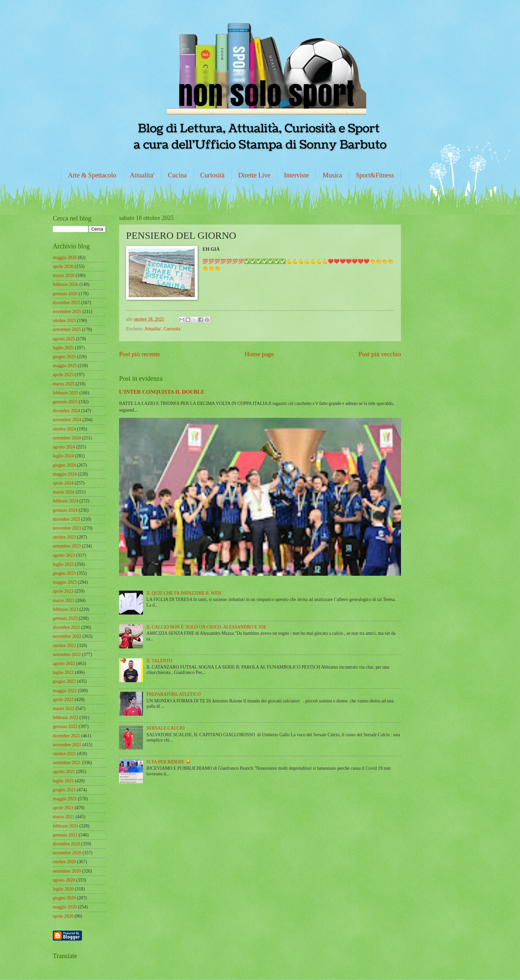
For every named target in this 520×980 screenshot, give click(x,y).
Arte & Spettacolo (92, 175)
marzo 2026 (64, 275)
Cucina (177, 175)
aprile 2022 (63, 700)
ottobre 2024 (64, 429)
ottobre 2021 (64, 754)
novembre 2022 (67, 636)
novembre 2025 (67, 312)
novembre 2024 (67, 420)
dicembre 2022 (66, 627)
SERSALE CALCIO (166, 728)
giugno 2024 (64, 465)
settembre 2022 (67, 654)
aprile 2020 (63, 916)
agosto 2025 (64, 339)
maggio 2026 (65, 258)
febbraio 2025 (65, 393)
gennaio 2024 (65, 510)
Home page (259, 354)
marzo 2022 (64, 709)
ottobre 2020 (64, 862)
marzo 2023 (64, 600)
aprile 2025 (63, 375)
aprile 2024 (63, 483)
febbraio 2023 (65, 609)
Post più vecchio (380, 354)
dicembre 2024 (66, 411)
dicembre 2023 (66, 519)
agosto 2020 (64, 880)
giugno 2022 (64, 681)
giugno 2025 (64, 357)
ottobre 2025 (64, 321)
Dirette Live (254, 175)
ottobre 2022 (64, 646)
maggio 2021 (65, 799)
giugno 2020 (64, 898)
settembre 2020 (67, 871)
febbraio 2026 (65, 284)
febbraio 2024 (65, 501)
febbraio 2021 (65, 826)
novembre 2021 (67, 745)
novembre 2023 (67, 528)
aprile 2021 (63, 808)
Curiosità (212, 175)
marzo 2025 (64, 384)
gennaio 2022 (65, 726)
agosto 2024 (64, 447)
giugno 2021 (64, 790)
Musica (332, 175)
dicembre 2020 (66, 844)
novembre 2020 (67, 853)
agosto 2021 (64, 772)
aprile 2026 (63, 266)
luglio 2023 (63, 564)
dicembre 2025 (66, 303)
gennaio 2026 (65, 294)
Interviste (296, 175)
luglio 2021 (63, 781)
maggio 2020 (65, 907)
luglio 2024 (63, 456)
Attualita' (142, 175)
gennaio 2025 (65, 402)
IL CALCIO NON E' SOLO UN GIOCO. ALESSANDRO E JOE (206, 627)
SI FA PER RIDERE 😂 (169, 762)
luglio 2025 (63, 348)
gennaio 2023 (65, 618)
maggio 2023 (65, 582)
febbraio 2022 (65, 718)
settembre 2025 (67, 329)
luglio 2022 (63, 672)
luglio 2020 (63, 889)
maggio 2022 (65, 691)
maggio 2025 (65, 366)
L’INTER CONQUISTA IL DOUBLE (162, 392)
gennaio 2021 (65, 835)
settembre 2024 (67, 438)
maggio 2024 (65, 474)
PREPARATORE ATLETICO (174, 694)
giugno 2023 (64, 573)
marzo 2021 (64, 817)
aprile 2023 (63, 591)
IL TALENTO (160, 661)
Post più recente (139, 354)
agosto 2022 (64, 663)
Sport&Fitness (375, 175)
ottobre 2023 (64, 537)
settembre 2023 (67, 546)
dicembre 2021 (66, 736)
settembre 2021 (67, 763)
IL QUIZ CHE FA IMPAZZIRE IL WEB (184, 593)
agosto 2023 (64, 555)
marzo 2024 (64, 492)
